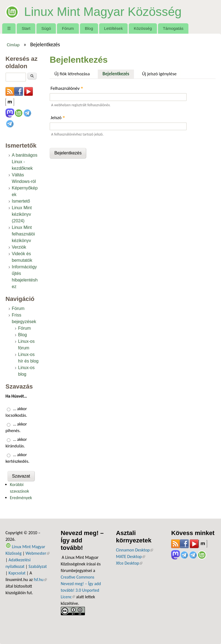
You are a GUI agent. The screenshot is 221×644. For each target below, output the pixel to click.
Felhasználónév (67, 88)
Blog (89, 28)
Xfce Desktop (129, 563)
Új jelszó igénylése (159, 74)
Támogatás (173, 28)
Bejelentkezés (118, 73)
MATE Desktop (131, 557)
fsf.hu (40, 580)
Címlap (13, 45)
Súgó (46, 28)
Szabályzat (38, 566)
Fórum (68, 28)
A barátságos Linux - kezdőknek (25, 162)
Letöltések (114, 28)
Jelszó (58, 118)
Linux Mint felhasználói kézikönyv (23, 234)
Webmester (38, 553)
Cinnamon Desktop (135, 550)
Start (26, 28)
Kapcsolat (17, 573)
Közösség (143, 28)
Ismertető (21, 201)
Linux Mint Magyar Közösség (103, 12)
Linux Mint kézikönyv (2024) (22, 214)
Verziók (19, 247)
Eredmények (21, 498)
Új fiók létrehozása (72, 74)
